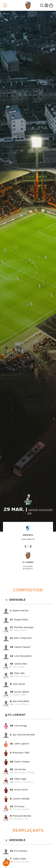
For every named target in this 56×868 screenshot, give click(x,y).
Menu (5, 5)
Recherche (42, 5)
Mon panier (51, 5)
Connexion (46, 5)
